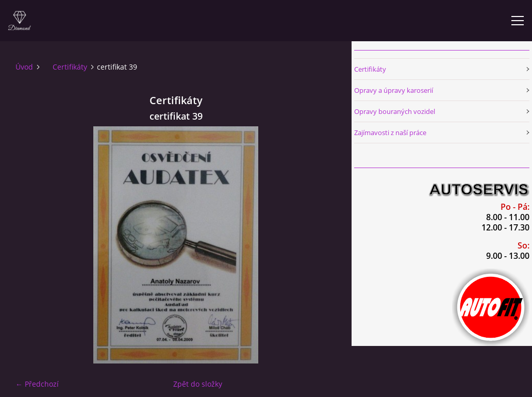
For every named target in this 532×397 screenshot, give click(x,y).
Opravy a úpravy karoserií (394, 90)
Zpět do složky (198, 384)
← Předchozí (37, 384)
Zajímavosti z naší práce (390, 133)
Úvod (24, 67)
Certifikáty (70, 67)
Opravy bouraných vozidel (395, 111)
